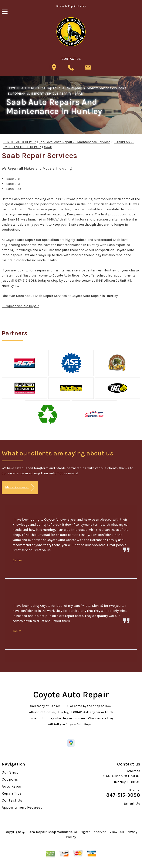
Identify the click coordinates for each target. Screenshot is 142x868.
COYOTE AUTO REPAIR (25, 88)
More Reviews (20, 488)
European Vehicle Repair (20, 306)
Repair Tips (12, 793)
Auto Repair (12, 786)
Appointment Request (22, 807)
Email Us (132, 803)
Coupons (10, 779)
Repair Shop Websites (54, 832)
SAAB (79, 93)
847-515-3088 (26, 280)
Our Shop (10, 772)
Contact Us (12, 800)
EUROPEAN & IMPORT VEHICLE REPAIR (39, 93)
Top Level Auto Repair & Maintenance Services (85, 88)
